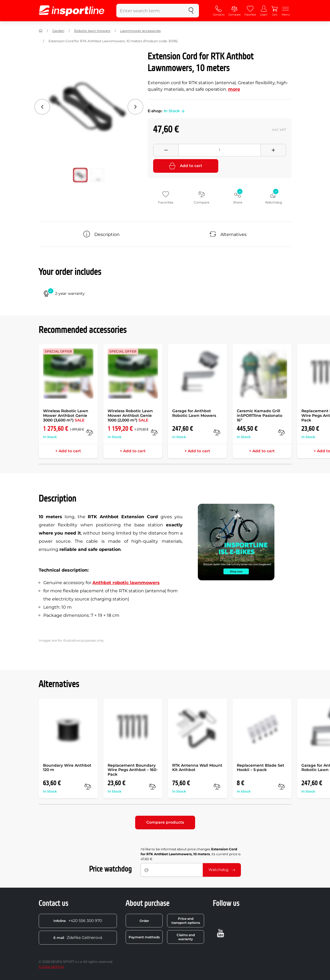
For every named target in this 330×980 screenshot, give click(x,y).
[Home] (41, 31)
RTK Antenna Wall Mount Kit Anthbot (197, 768)
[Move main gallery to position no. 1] (97, 175)
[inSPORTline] (72, 11)
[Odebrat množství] (166, 150)
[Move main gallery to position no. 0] (80, 175)
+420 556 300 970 (78, 921)
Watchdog (222, 870)
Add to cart (186, 166)
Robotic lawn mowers (92, 31)
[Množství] (220, 150)
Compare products (165, 822)
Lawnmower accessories (140, 31)
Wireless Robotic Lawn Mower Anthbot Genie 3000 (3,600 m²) (66, 415)
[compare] (90, 432)
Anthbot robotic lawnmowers (126, 583)
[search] (191, 11)
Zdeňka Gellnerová (78, 937)
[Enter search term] (150, 11)
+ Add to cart (68, 451)
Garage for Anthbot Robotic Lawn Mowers (194, 413)
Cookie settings (51, 967)
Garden (58, 31)
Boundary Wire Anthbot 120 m (67, 768)
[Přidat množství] (273, 150)
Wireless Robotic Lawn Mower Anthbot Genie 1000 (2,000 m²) (130, 415)
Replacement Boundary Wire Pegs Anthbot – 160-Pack (133, 770)
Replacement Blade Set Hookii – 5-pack (261, 768)
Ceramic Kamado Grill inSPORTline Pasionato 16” (260, 415)
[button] (182, 111)
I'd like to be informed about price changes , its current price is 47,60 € (191, 854)
